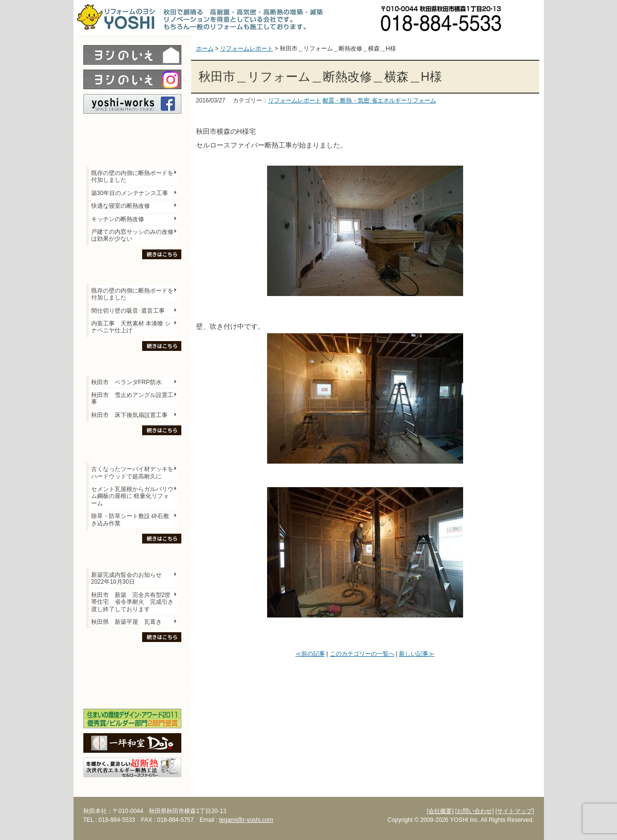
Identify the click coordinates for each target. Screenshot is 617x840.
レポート (132, 131)
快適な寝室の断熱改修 (121, 206)
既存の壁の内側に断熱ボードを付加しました (132, 176)
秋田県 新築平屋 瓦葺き (126, 622)
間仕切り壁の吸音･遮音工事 (128, 311)
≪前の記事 (310, 654)
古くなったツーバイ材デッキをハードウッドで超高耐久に (132, 472)
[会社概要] (440, 811)
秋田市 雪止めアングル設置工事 (132, 398)
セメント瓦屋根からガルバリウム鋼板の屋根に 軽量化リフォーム (132, 496)
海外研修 (132, 692)
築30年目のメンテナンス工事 (130, 193)
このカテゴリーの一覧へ (362, 654)
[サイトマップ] (515, 811)
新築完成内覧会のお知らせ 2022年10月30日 (126, 578)
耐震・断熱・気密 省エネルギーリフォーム (379, 100)
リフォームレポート (295, 100)
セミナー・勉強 (132, 674)
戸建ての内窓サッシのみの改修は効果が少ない (132, 235)
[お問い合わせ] (475, 811)
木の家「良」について (132, 657)
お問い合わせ (527, 17)
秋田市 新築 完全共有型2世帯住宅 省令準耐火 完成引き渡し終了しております (132, 602)
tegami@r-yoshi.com (246, 820)
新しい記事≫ (417, 654)
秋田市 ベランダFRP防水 (126, 382)
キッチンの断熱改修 (121, 219)
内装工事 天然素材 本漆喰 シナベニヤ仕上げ (131, 327)
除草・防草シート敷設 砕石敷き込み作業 (130, 519)
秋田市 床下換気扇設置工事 (129, 415)
